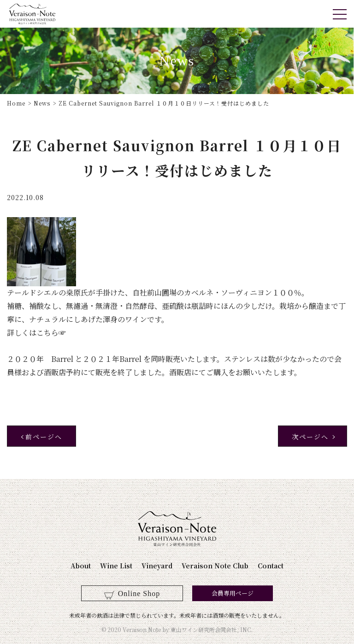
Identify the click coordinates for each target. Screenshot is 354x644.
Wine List (116, 566)
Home (16, 103)
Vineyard (157, 566)
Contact (271, 566)
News (42, 103)
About (81, 566)
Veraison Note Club (215, 566)
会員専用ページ (233, 593)
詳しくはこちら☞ (36, 333)
